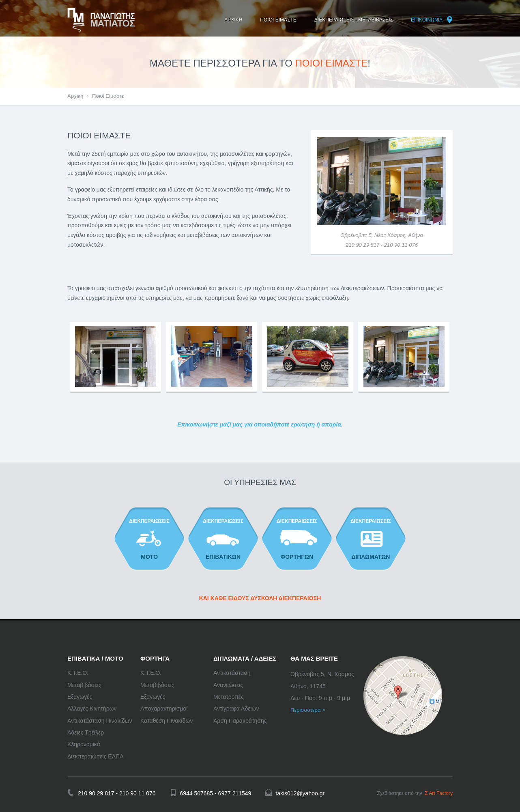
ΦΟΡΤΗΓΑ (155, 658)
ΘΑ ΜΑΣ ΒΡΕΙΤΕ (314, 658)
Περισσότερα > (308, 710)
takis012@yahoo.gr (300, 793)
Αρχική (75, 96)
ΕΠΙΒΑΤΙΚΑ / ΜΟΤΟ (95, 658)
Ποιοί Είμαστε (108, 96)
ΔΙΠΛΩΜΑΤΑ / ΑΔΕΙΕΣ (245, 658)
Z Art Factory (439, 793)
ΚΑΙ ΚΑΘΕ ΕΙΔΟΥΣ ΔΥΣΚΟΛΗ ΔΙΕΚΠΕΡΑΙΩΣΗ (260, 598)
